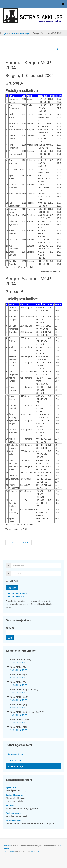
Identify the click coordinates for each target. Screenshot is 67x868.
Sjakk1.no (11, 787)
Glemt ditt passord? (15, 596)
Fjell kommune (13, 813)
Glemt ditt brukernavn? (17, 593)
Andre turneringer (21, 33)
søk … (9, 628)
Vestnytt (10, 805)
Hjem (6, 33)
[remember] (7, 581)
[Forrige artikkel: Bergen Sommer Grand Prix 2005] (12, 543)
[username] (36, 565)
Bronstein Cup (14, 760)
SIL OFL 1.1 (36, 852)
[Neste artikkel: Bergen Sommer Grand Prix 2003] (26, 543)
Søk (10, 638)
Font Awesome (9, 852)
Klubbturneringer (15, 754)
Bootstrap (7, 846)
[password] (36, 574)
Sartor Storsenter (15, 795)
